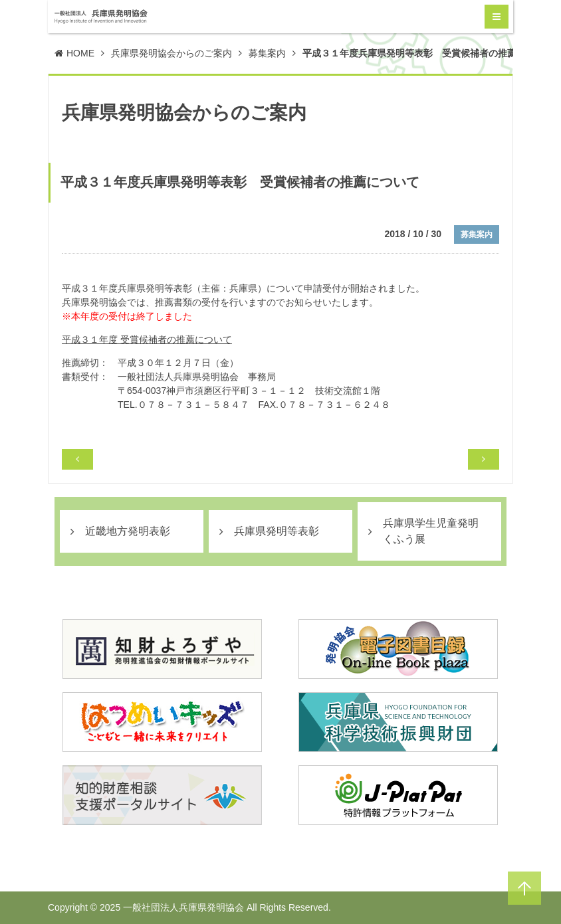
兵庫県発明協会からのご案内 (171, 53)
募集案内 (267, 53)
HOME (80, 53)
